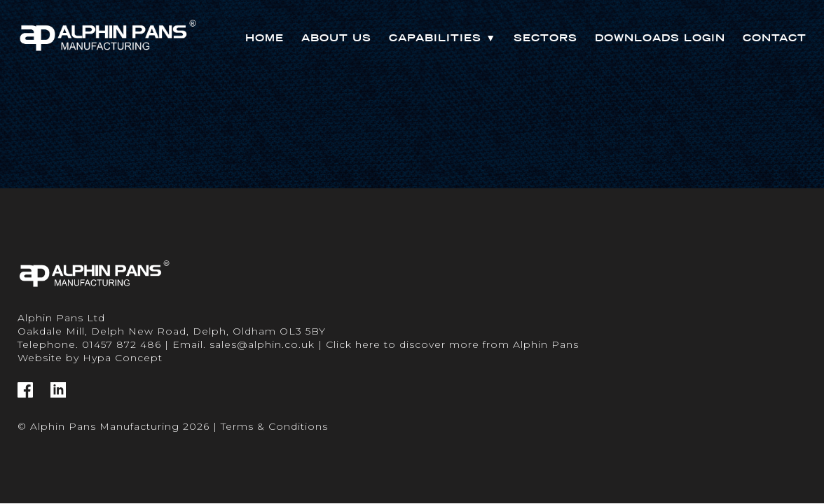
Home (265, 38)
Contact (775, 38)
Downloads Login (660, 38)
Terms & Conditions (274, 426)
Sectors (545, 38)
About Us (336, 38)
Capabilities (442, 38)
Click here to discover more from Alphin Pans (452, 344)
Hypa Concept (123, 358)
